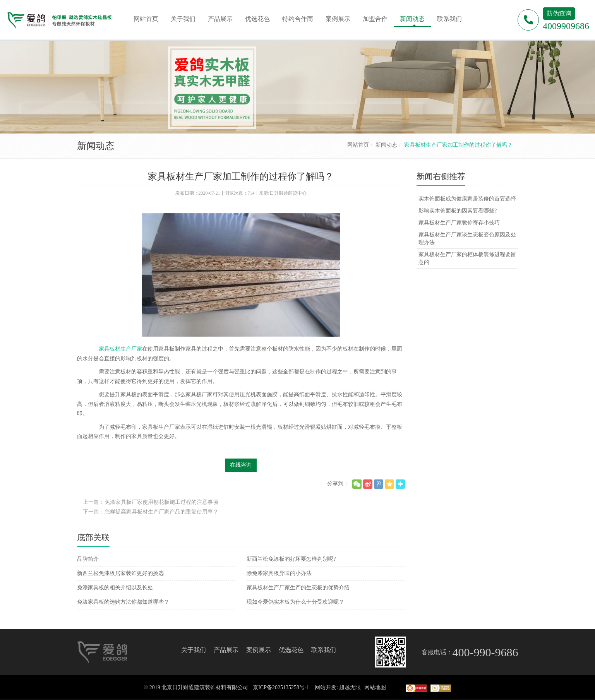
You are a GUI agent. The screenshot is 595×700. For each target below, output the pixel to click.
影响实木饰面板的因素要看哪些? (458, 211)
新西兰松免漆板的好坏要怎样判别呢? (291, 559)
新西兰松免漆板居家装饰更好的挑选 (120, 573)
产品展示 (226, 650)
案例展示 (259, 650)
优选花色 (291, 650)
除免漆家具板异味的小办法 (279, 573)
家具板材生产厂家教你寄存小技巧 (459, 223)
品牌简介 (88, 559)
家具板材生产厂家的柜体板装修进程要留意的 (467, 258)
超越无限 (350, 687)
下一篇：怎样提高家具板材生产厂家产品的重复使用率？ (151, 512)
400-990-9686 (485, 652)
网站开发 (326, 687)
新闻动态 (386, 145)
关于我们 (194, 650)
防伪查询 (559, 13)
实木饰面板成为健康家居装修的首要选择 (467, 199)
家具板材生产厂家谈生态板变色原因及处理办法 (467, 239)
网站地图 (375, 687)
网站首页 (358, 145)
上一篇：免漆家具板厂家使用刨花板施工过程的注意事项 (151, 502)
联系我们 (324, 650)
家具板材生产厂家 (120, 349)
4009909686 (566, 26)
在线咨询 (241, 465)
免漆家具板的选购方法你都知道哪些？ (123, 602)
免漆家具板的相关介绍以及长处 (115, 588)
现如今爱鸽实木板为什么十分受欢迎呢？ (295, 602)
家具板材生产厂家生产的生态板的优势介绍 (298, 588)
